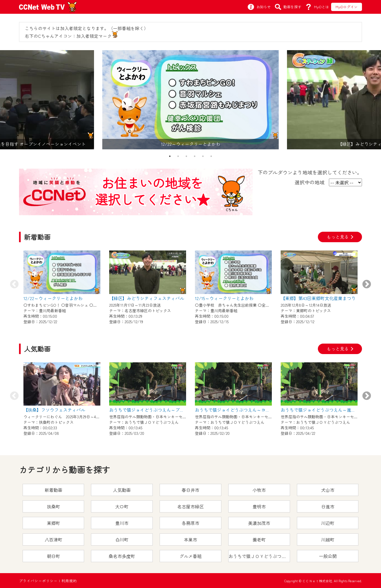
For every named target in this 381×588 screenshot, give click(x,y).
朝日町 (53, 556)
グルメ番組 (190, 556)
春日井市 (190, 490)
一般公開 (328, 556)
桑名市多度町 (122, 556)
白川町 (122, 540)
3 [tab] (186, 156)
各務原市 (190, 523)
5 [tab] (203, 156)
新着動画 (53, 490)
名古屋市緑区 (190, 506)
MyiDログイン (347, 7)
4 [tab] (195, 156)
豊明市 (259, 506)
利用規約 (69, 581)
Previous (14, 285)
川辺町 (328, 523)
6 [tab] (211, 156)
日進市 (328, 506)
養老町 (259, 540)
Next (367, 285)
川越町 (328, 540)
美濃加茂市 (259, 523)
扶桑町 (53, 506)
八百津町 (53, 540)
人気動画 (122, 490)
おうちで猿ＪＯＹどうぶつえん (259, 556)
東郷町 (53, 523)
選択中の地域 (310, 182)
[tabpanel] (190, 100)
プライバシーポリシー (38, 581)
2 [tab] (178, 156)
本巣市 (190, 540)
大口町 (122, 506)
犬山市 (328, 490)
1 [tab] (170, 156)
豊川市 (122, 523)
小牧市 (259, 490)
